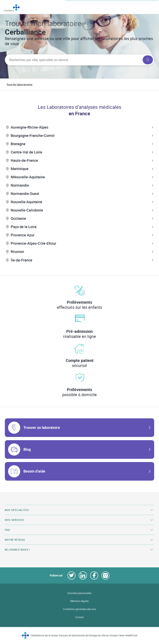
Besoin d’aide (34, 471)
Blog (27, 449)
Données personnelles (79, 593)
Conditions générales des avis (79, 609)
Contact (79, 617)
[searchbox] (73, 60)
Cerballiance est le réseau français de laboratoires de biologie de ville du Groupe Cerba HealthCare (84, 635)
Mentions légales (80, 601)
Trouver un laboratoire (42, 427)
